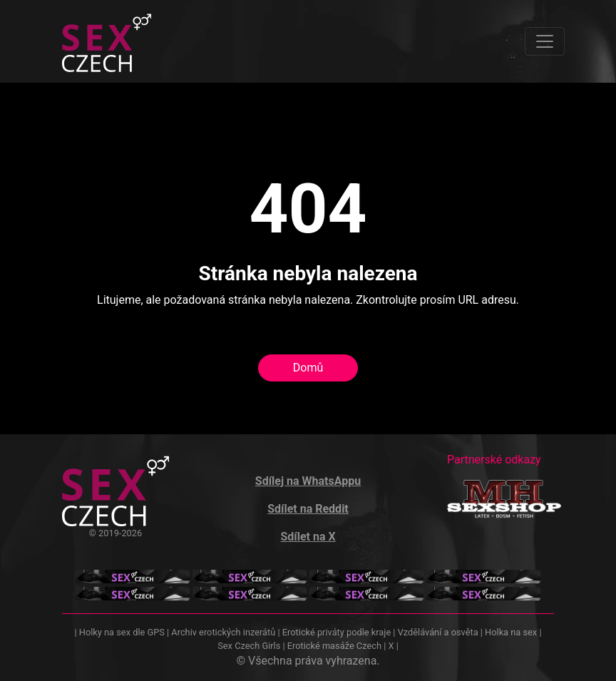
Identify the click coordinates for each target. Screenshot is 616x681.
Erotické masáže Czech (334, 646)
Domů (308, 368)
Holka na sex (511, 632)
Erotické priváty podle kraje (337, 632)
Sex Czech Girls (249, 646)
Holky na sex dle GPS (122, 632)
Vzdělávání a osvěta (438, 632)
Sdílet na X (308, 537)
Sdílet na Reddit (308, 509)
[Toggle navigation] (545, 41)
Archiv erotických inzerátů (223, 632)
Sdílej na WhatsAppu (308, 481)
